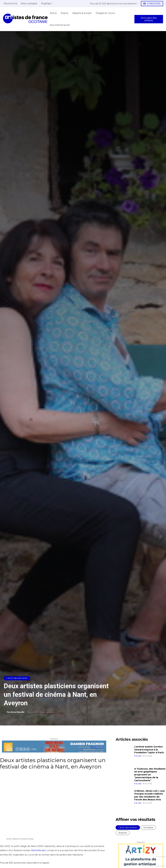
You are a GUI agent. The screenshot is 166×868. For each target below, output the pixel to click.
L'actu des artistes (17, 678)
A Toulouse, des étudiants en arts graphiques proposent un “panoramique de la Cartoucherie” (150, 775)
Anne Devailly (18, 712)
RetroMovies (38, 850)
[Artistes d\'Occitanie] (25, 18)
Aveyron (123, 833)
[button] (11, 3)
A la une (138, 756)
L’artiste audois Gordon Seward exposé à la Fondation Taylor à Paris (149, 750)
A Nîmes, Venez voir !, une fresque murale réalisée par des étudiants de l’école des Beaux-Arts (149, 795)
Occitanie (148, 828)
